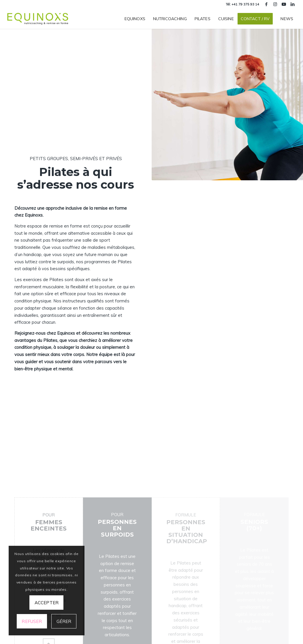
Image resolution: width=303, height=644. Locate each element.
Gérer (64, 621)
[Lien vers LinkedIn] (293, 4)
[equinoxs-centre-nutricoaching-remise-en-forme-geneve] (38, 19)
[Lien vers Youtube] (284, 4)
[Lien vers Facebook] (267, 4)
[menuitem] (135, 19)
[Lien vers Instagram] (275, 4)
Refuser (32, 621)
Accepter (47, 603)
